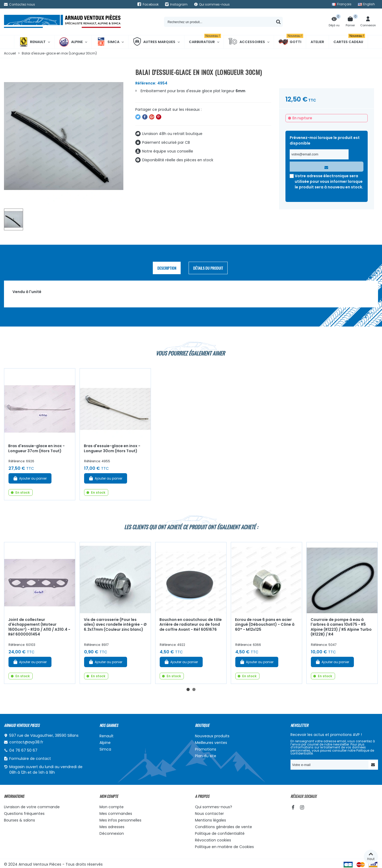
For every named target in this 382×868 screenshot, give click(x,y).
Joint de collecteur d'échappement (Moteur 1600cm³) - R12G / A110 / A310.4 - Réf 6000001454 (39, 627)
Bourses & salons (19, 820)
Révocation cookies (213, 840)
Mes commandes (116, 814)
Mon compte (112, 807)
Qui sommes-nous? (214, 807)
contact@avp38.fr (26, 742)
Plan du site (206, 756)
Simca (108, 42)
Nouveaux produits (212, 736)
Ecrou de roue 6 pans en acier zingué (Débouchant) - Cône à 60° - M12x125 (265, 624)
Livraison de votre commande (32, 807)
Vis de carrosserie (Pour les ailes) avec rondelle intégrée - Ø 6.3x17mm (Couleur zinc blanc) (115, 624)
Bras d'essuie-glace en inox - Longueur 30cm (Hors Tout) (112, 448)
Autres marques (154, 42)
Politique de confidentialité (220, 833)
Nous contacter (209, 814)
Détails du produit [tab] (208, 268)
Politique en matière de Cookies (224, 847)
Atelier (317, 42)
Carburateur (205, 40)
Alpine (71, 42)
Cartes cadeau (349, 40)
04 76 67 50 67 (23, 750)
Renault (32, 42)
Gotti (291, 42)
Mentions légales (210, 820)
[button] (188, 689)
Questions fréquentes (24, 814)
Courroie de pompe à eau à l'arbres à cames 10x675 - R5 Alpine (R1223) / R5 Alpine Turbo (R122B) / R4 (341, 627)
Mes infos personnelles (120, 820)
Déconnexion (112, 833)
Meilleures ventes (211, 743)
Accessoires (247, 42)
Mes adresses (112, 827)
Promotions (206, 749)
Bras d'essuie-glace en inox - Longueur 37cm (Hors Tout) (36, 448)
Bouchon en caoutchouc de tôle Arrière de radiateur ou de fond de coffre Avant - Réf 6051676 (191, 624)
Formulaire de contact (30, 759)
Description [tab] (167, 268)
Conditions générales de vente (223, 827)
